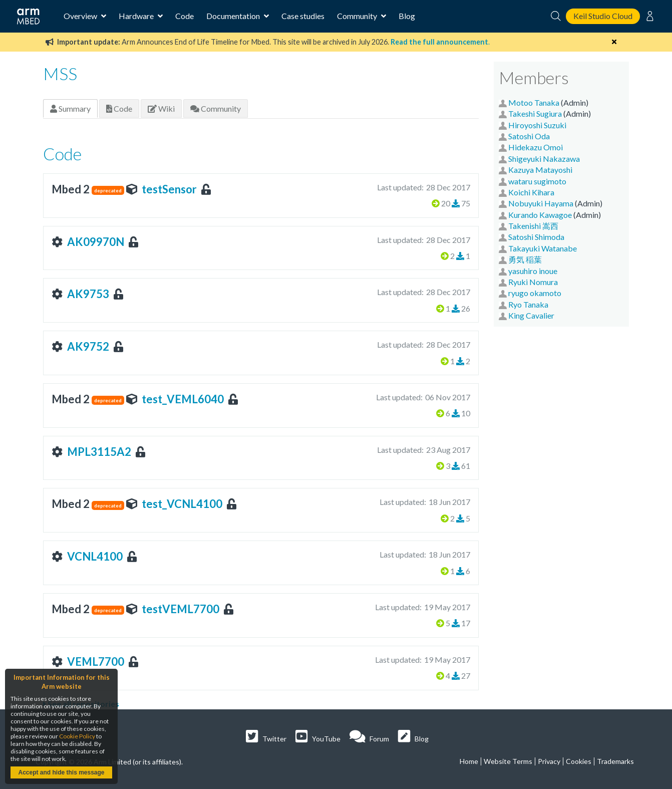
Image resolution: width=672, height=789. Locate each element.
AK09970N (96, 242)
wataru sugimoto (537, 181)
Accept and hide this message (61, 772)
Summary (70, 108)
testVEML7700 (181, 609)
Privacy (549, 761)
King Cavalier (531, 315)
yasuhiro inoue (533, 271)
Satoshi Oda (529, 136)
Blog (407, 16)
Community (216, 108)
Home (469, 761)
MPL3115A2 (99, 452)
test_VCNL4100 (182, 504)
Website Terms (508, 761)
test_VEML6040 (183, 399)
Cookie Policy (77, 736)
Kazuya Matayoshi (540, 170)
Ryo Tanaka (528, 304)
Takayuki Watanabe (543, 248)
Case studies (303, 16)
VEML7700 (96, 662)
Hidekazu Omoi (536, 147)
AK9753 (88, 294)
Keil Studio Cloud (603, 16)
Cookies (579, 761)
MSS (60, 73)
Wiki (161, 108)
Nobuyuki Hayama (541, 203)
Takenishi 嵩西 (533, 226)
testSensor (169, 189)
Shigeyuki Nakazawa (544, 159)
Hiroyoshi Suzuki (537, 125)
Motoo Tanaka (534, 102)
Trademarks (615, 761)
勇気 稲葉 (525, 259)
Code (185, 16)
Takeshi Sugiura (535, 113)
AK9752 (88, 346)
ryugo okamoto (535, 293)
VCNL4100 (95, 556)
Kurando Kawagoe (540, 215)
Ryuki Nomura (533, 282)
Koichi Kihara (531, 192)
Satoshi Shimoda (536, 237)
